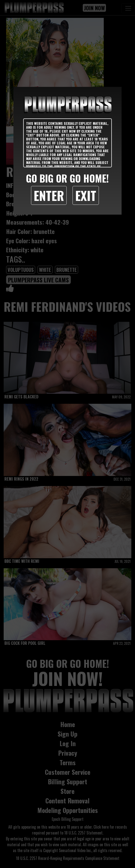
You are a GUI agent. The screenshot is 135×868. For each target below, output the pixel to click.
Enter (49, 195)
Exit (86, 195)
